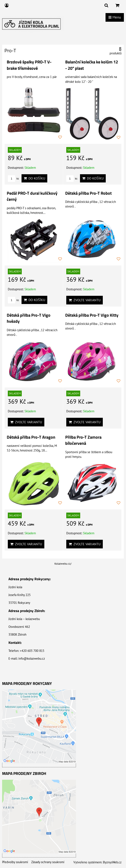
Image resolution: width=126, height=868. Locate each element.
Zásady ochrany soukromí (48, 862)
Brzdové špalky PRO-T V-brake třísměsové (29, 65)
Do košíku (34, 178)
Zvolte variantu (85, 300)
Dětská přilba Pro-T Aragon (31, 437)
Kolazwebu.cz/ (63, 564)
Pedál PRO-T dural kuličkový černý (32, 196)
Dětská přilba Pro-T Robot (88, 193)
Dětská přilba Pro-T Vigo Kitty (92, 315)
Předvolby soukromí (15, 862)
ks (13, 179)
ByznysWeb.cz (112, 862)
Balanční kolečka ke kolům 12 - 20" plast (92, 65)
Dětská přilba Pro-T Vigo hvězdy (29, 318)
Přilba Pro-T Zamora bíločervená (83, 440)
